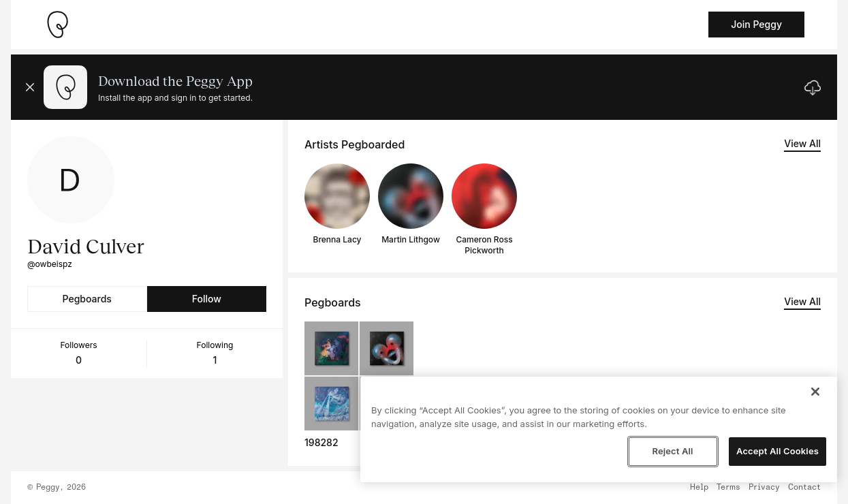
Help (699, 488)
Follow (207, 299)
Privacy (764, 488)
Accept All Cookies (778, 451)
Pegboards (87, 299)
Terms (728, 488)
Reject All (672, 451)
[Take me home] (57, 25)
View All (802, 143)
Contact (804, 488)
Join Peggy (756, 24)
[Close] (815, 392)
